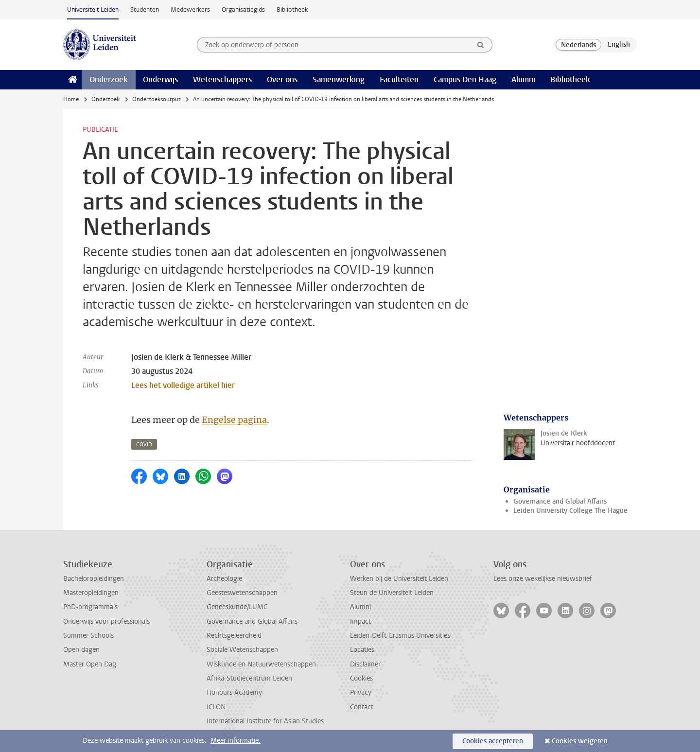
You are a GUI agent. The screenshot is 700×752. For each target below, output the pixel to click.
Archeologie (224, 579)
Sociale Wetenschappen (242, 650)
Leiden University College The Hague (570, 511)
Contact (362, 707)
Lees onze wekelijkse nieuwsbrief (543, 579)
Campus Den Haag (465, 79)
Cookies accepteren (493, 741)
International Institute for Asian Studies (265, 721)
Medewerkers (190, 9)
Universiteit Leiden (93, 9)
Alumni (523, 79)
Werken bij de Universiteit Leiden (399, 579)
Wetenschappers (222, 79)
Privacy (361, 692)
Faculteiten (399, 79)
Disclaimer (365, 664)
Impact (360, 621)
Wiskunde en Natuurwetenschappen (261, 664)
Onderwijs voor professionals (106, 621)
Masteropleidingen (91, 593)
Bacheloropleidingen (94, 579)
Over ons (282, 79)
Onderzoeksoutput (156, 99)
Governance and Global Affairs (560, 501)
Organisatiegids (243, 9)
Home (71, 99)
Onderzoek (109, 79)
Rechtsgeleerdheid (234, 636)
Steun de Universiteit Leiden (392, 593)
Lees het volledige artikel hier (183, 385)
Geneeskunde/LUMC (237, 607)
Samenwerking (339, 79)
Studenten (145, 9)
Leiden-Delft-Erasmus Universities (400, 636)
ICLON (216, 707)
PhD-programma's (90, 607)
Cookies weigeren (580, 741)
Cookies (361, 678)
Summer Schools (88, 636)
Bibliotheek (292, 9)
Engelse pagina (234, 420)
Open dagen (81, 650)
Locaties (362, 650)
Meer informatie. (236, 741)
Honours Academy (234, 692)
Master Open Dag (90, 664)
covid (144, 445)
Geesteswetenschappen (242, 593)
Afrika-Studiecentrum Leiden (249, 678)
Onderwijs (160, 79)
